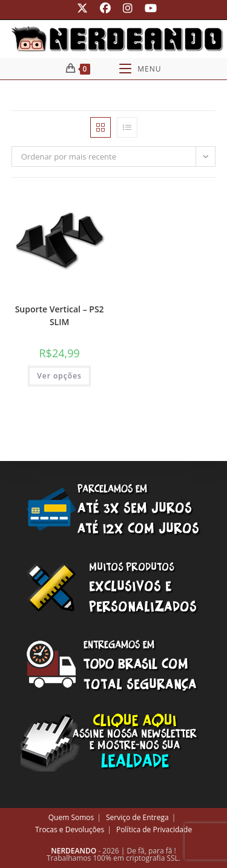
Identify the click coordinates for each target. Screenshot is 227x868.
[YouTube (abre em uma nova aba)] (148, 8)
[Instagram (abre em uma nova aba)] (128, 8)
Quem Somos (71, 817)
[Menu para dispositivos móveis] (140, 69)
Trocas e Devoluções (70, 829)
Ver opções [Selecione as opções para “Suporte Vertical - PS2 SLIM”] (59, 376)
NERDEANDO (74, 851)
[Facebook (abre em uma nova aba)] (105, 8)
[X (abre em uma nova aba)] (82, 8)
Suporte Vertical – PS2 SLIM (60, 315)
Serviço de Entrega (137, 817)
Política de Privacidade (154, 829)
